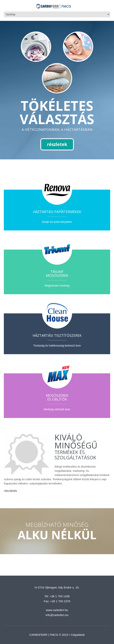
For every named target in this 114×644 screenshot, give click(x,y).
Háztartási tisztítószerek (57, 335)
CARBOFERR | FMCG (44, 635)
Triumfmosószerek (57, 274)
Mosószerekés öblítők (57, 397)
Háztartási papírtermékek (57, 212)
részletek (57, 144)
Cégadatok (78, 635)
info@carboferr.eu (57, 615)
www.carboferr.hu (57, 610)
